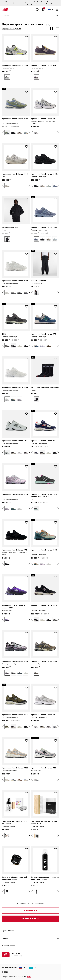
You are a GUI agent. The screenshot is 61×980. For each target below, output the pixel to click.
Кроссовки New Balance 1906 (15, 65)
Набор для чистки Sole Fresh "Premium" (15, 823)
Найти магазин (9, 968)
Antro (29, 977)
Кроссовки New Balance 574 (44, 65)
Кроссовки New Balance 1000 (15, 281)
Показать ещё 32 (31, 918)
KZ (32, 968)
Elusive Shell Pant (39, 281)
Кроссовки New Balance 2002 (44, 441)
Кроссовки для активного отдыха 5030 (13, 607)
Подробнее (50, 4)
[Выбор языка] (50, 10)
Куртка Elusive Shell (11, 227)
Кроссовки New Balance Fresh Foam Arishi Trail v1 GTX (44, 495)
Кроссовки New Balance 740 (44, 119)
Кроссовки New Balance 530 (14, 441)
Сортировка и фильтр (11, 29)
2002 (4, 334)
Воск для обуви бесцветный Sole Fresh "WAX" (15, 878)
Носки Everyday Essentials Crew (45, 387)
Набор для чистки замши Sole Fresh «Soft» (44, 823)
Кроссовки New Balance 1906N (45, 174)
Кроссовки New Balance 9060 (15, 768)
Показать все (31, 910)
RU (23, 968)
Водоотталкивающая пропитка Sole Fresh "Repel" (45, 878)
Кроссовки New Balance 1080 (15, 174)
